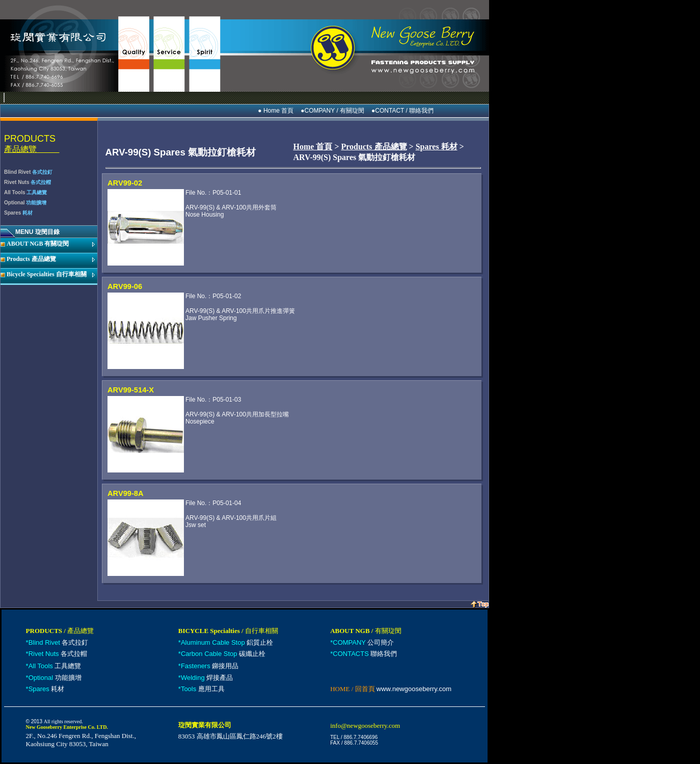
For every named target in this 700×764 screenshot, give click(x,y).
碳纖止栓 (223, 654)
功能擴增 (55, 678)
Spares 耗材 (437, 147)
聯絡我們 (365, 654)
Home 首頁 (313, 147)
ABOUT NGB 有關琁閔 (38, 244)
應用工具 (203, 689)
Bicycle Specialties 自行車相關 (47, 274)
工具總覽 (55, 666)
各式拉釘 (59, 642)
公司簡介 (363, 642)
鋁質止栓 (227, 642)
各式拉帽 (58, 654)
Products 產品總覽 (31, 259)
